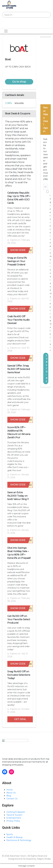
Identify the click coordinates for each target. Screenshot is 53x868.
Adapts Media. (44, 859)
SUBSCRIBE (47, 368)
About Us (11, 793)
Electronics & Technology (19, 840)
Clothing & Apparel (16, 812)
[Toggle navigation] (6, 25)
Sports (10, 834)
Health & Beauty (14, 837)
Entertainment (14, 818)
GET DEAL (20, 719)
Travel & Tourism (14, 815)
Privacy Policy (13, 821)
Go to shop (19, 82)
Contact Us (12, 799)
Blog (9, 796)
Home (10, 790)
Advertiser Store (18, 856)
